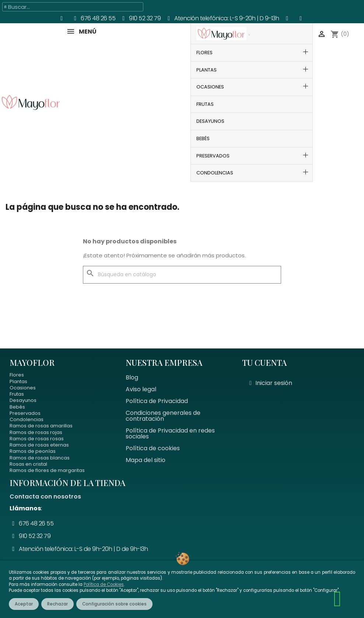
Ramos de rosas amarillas (41, 426)
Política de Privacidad (157, 401)
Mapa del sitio (146, 460)
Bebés (17, 407)
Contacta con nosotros (45, 497)
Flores (17, 375)
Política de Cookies (104, 584)
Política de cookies (153, 448)
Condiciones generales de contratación (163, 416)
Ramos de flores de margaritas (47, 470)
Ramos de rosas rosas (37, 439)
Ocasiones (23, 388)
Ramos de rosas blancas (40, 458)
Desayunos (23, 400)
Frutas (17, 394)
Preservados (25, 413)
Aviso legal (141, 389)
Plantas (18, 381)
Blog (132, 377)
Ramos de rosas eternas (39, 445)
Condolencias (27, 419)
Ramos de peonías (33, 451)
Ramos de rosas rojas (36, 432)
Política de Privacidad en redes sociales (170, 433)
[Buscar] (182, 275)
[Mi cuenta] (271, 383)
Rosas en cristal (28, 464)
